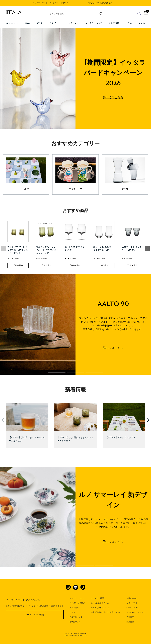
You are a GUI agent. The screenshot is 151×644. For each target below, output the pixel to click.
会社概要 (130, 617)
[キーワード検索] (100, 12)
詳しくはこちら (113, 98)
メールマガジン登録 (35, 615)
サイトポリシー (133, 603)
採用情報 (130, 622)
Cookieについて (133, 608)
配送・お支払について (100, 608)
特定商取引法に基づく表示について (106, 612)
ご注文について (76, 617)
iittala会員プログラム (100, 603)
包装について (75, 622)
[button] (147, 248)
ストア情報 (74, 608)
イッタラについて (77, 598)
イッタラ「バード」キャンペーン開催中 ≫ (51, 3)
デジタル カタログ (77, 603)
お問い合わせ (132, 598)
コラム (72, 612)
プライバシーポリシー (136, 612)
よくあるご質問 (97, 598)
